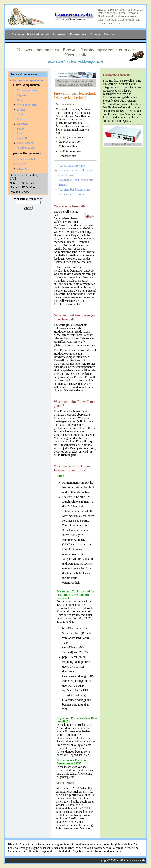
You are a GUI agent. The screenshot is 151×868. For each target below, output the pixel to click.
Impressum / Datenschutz (70, 34)
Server (21, 129)
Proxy (20, 133)
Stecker (21, 164)
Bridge (21, 110)
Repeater (22, 95)
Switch (21, 114)
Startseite (18, 34)
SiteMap (109, 34)
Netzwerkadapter (27, 90)
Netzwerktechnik (38, 34)
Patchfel (22, 169)
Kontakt (95, 34)
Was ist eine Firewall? (72, 166)
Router (21, 119)
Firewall (22, 138)
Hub (19, 100)
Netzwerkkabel (26, 159)
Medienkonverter (27, 105)
